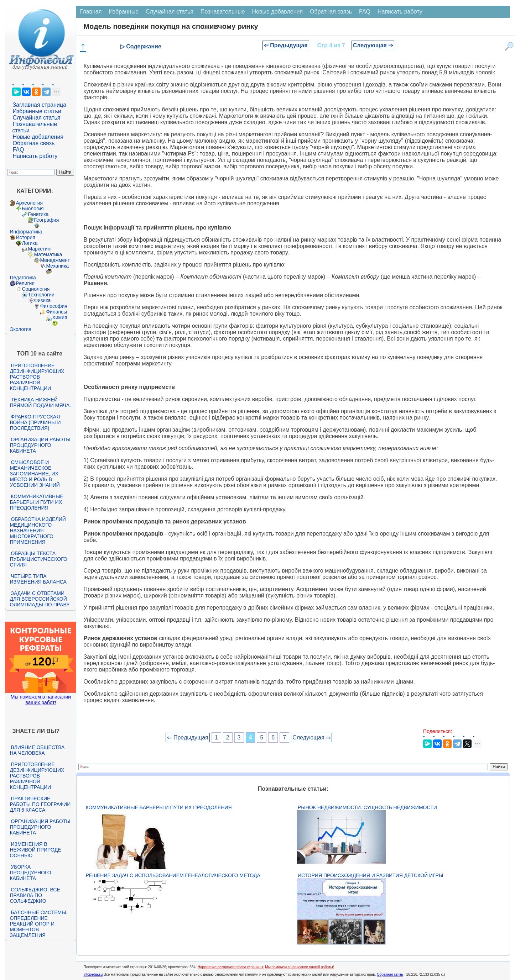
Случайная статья (36, 118)
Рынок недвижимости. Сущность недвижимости (367, 807)
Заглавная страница (39, 105)
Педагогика (23, 278)
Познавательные (223, 12)
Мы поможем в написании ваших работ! (41, 700)
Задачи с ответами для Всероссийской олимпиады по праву (40, 599)
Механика (57, 266)
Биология (33, 209)
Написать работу (35, 156)
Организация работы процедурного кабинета (40, 445)
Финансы (56, 312)
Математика (48, 254)
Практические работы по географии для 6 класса (40, 804)
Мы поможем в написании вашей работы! (299, 967)
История (25, 237)
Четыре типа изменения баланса (38, 579)
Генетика (38, 214)
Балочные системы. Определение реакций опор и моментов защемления (38, 924)
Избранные (124, 12)
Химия (59, 317)
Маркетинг (40, 249)
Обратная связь (33, 143)
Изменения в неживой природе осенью (35, 850)
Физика (42, 300)
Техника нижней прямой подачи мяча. (40, 402)
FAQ (18, 150)
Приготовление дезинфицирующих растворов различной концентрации (37, 377)
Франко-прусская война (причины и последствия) (35, 422)
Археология (29, 203)
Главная (91, 12)
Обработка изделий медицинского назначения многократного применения (38, 531)
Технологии (41, 295)
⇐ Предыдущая (286, 45)
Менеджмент (55, 260)
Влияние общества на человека (37, 750)
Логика (30, 243)
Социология (36, 289)
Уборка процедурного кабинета (30, 873)
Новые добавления (38, 137)
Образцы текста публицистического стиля (38, 559)
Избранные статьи (37, 111)
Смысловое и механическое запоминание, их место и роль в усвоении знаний (35, 474)
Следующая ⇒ (373, 45)
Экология (20, 329)
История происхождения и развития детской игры (370, 875)
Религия (25, 283)
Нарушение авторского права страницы (230, 967)
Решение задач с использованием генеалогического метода (173, 875)
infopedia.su (93, 974)
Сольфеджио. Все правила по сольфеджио (35, 895)
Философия (53, 306)
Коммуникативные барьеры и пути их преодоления (36, 502)
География (46, 220)
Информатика (26, 232)
